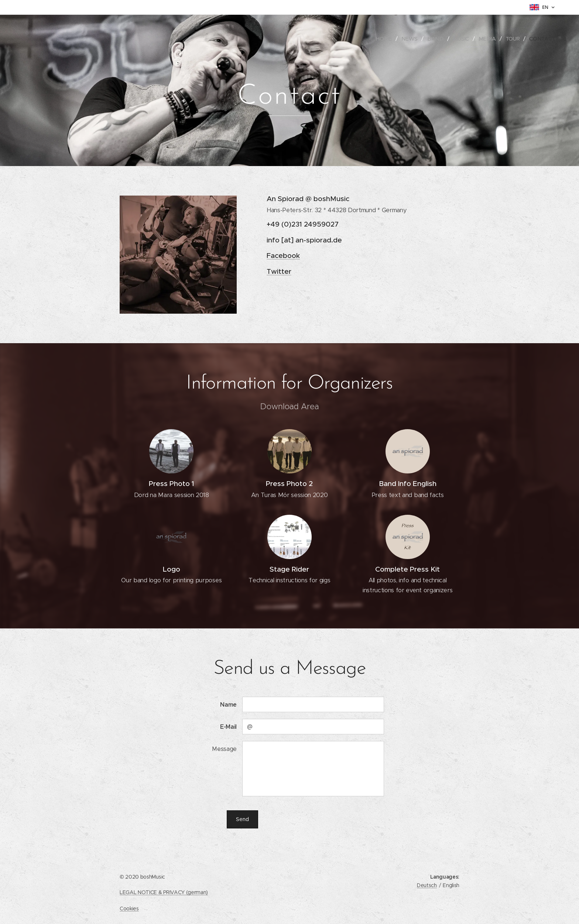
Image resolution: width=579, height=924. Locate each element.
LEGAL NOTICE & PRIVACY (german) (164, 892)
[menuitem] (389, 39)
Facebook (283, 256)
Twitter (279, 271)
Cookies (129, 909)
